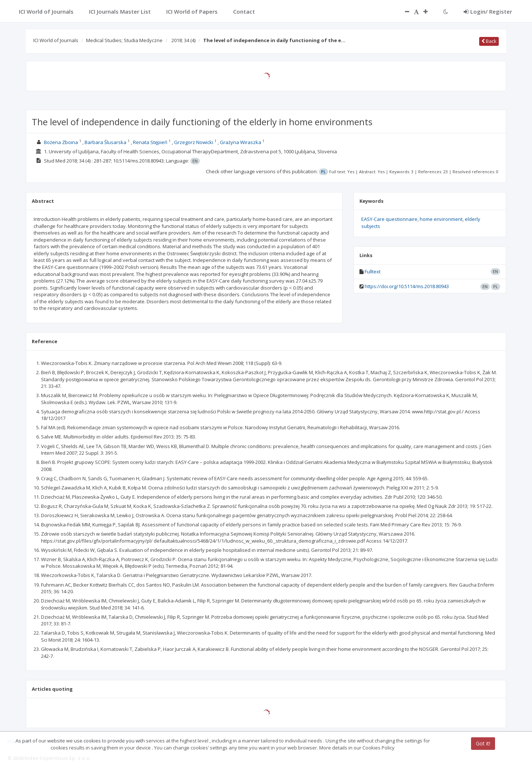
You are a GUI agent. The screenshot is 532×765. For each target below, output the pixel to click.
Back (489, 41)
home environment (441, 219)
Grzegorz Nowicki (194, 142)
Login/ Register (488, 11)
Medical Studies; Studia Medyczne (124, 40)
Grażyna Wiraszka (241, 142)
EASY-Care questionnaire (389, 219)
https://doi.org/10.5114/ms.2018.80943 (407, 286)
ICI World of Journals (56, 40)
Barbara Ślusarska (105, 142)
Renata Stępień (150, 142)
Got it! (483, 743)
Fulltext (373, 271)
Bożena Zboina (61, 142)
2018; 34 (183, 40)
